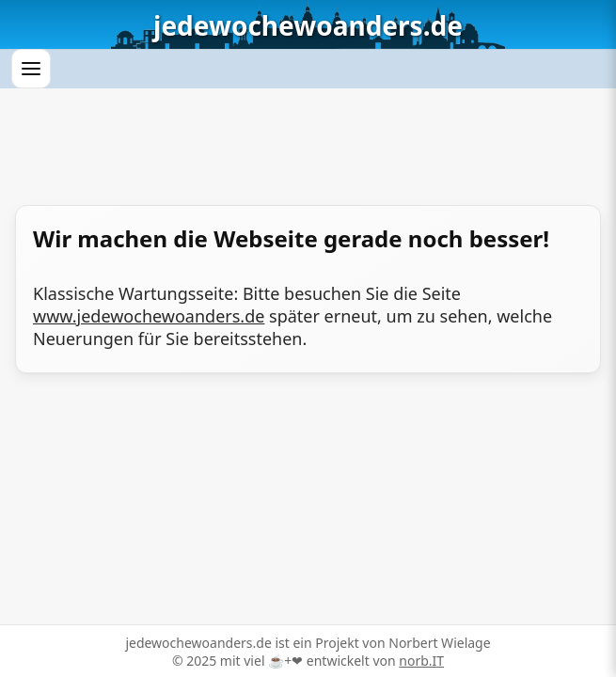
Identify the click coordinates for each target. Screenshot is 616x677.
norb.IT (421, 661)
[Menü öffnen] (31, 69)
